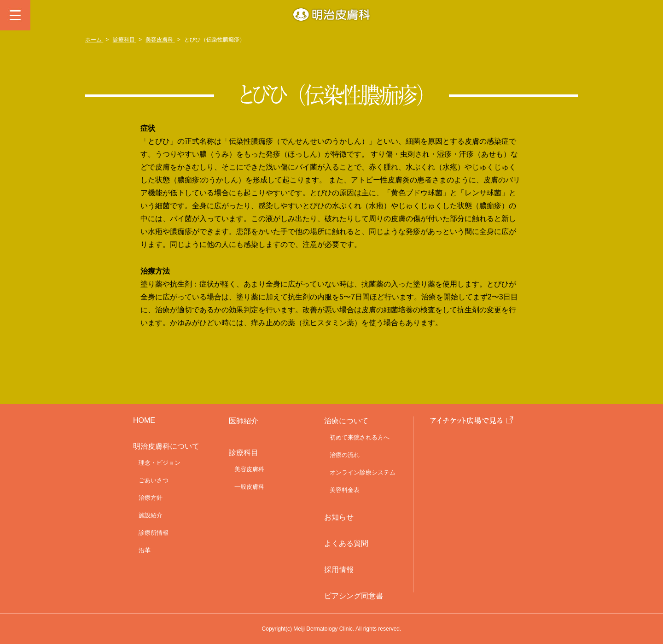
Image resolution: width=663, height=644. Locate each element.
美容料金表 (345, 490)
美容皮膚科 (160, 40)
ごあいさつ (154, 480)
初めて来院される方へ (360, 437)
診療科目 (125, 40)
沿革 (145, 550)
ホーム (94, 40)
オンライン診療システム (363, 472)
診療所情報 (154, 533)
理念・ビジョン (160, 463)
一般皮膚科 (249, 487)
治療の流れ (345, 455)
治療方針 (151, 498)
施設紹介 (151, 515)
